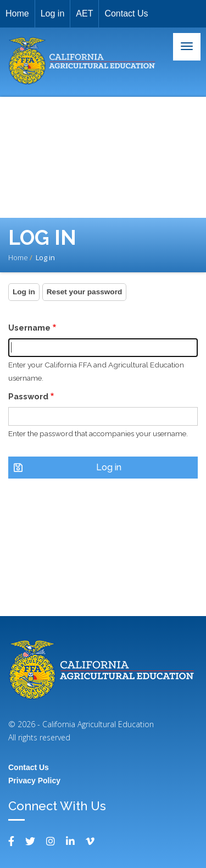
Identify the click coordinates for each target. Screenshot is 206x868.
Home (17, 13)
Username (29, 328)
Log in (53, 13)
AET (84, 13)
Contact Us (126, 13)
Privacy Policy (34, 781)
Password (28, 396)
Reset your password (85, 292)
